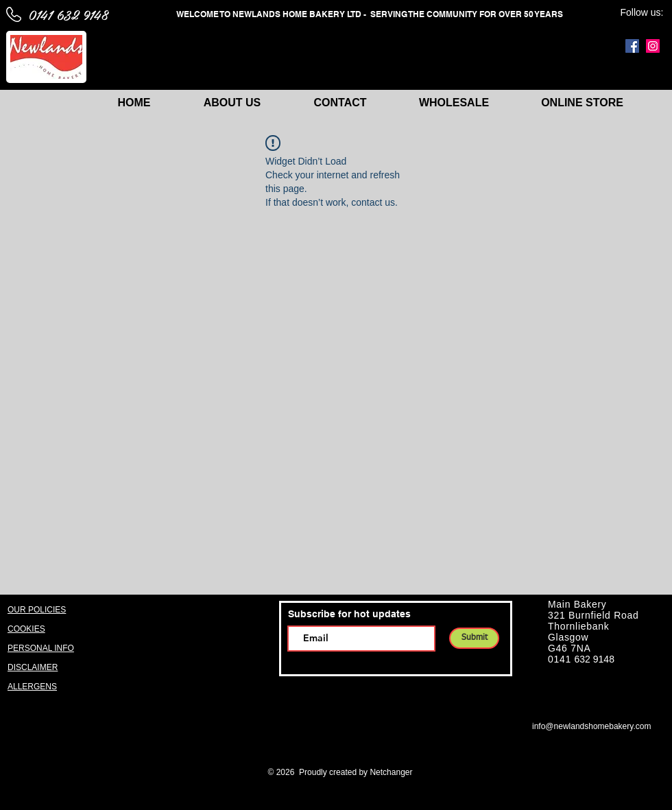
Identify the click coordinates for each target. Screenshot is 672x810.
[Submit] (474, 638)
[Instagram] (653, 46)
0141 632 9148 (68, 14)
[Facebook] (632, 46)
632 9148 (595, 659)
